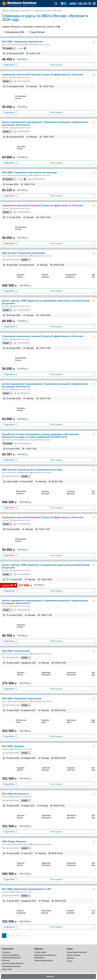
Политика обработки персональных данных (11, 956)
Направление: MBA (15, 32)
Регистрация (56, 65)
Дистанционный (11, 260)
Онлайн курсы (40, 952)
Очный (22, 48)
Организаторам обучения (13, 963)
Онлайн (9, 48)
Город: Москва (37, 32)
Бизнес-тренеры (73, 955)
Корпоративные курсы (44, 960)
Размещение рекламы (11, 966)
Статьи (70, 961)
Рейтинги (71, 958)
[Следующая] (21, 936)
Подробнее (9, 65)
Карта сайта (7, 969)
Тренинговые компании (77, 952)
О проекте (6, 952)
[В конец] (25, 936)
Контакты (6, 960)
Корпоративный (22, 81)
